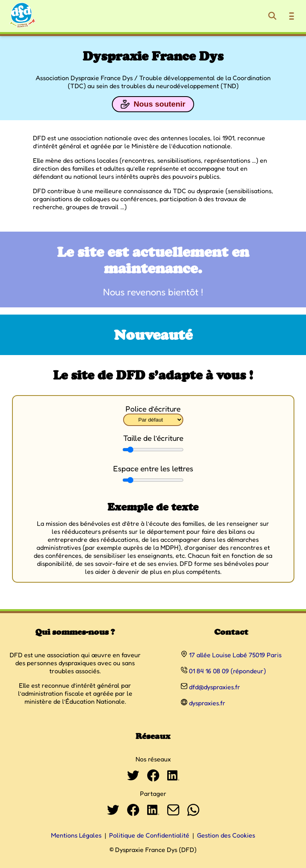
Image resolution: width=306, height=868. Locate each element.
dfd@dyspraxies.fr (215, 687)
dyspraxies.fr (207, 703)
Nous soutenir (153, 104)
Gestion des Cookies (226, 835)
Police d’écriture (153, 409)
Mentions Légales (76, 835)
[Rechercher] (272, 16)
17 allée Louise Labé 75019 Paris (235, 655)
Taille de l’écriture (153, 438)
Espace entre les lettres (153, 468)
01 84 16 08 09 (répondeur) (227, 671)
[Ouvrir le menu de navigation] (292, 16)
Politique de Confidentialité (149, 835)
